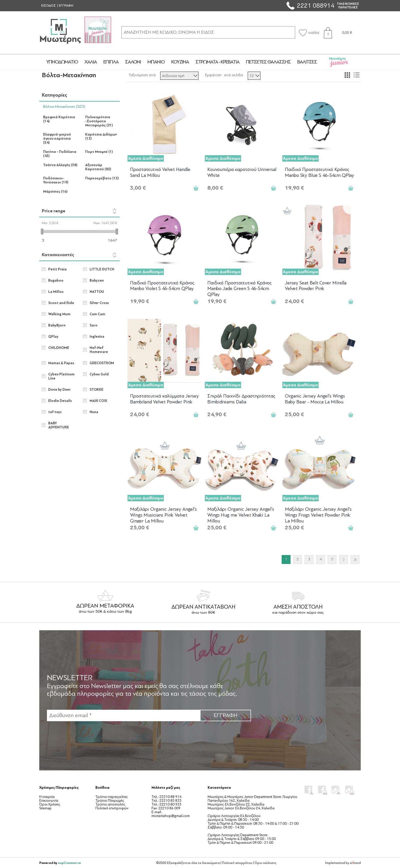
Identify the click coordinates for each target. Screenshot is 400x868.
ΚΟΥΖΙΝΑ (180, 62)
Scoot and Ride (61, 303)
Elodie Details (60, 401)
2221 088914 (316, 5)
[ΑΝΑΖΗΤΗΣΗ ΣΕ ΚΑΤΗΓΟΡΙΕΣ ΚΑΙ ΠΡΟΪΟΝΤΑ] (208, 32)
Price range (54, 211)
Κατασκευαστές (58, 255)
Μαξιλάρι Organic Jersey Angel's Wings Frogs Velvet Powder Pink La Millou (318, 515)
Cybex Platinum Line (61, 376)
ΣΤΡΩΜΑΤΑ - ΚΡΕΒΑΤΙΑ (217, 62)
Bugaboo (56, 281)
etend (355, 863)
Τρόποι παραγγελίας (111, 797)
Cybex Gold (99, 374)
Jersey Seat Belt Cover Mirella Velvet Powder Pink (316, 286)
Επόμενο (343, 560)
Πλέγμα (347, 75)
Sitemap (45, 808)
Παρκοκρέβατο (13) (102, 178)
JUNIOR (339, 62)
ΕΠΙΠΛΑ (111, 62)
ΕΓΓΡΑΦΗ (66, 6)
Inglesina (97, 337)
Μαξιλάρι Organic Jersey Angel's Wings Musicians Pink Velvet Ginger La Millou (163, 515)
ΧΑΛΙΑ (91, 62)
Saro (93, 325)
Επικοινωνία (49, 801)
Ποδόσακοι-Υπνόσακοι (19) (56, 180)
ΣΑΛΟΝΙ (133, 62)
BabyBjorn (57, 325)
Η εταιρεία (47, 797)
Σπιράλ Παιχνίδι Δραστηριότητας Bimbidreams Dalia (241, 399)
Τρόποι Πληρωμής (110, 801)
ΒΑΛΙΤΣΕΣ (307, 62)
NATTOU (97, 292)
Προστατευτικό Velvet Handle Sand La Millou (160, 172)
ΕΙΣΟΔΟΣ (49, 6)
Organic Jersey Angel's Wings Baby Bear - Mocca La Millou (315, 399)
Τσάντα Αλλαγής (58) (60, 165)
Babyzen (97, 281)
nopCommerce (69, 863)
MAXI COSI (98, 401)
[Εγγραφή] (123, 715)
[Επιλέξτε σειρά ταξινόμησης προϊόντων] (179, 76)
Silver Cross (99, 303)
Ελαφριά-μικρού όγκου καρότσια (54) (57, 139)
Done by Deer (59, 390)
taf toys (55, 412)
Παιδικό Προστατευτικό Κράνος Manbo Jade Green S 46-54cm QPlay (240, 288)
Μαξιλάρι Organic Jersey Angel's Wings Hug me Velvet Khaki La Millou (241, 515)
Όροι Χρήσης (50, 804)
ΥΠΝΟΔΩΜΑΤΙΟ (62, 62)
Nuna (94, 412)
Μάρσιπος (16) (55, 192)
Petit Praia (57, 269)
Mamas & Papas (61, 363)
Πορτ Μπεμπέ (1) (99, 152)
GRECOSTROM (102, 363)
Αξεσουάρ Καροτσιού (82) (98, 167)
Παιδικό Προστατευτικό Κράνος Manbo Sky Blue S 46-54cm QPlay (320, 172)
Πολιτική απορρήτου (237, 863)
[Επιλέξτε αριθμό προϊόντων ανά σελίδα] (254, 76)
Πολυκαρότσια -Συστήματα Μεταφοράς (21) (99, 121)
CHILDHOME (59, 348)
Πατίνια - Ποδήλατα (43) (60, 154)
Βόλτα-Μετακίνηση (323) (64, 107)
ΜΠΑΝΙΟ (156, 62)
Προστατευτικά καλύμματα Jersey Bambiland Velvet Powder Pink (164, 399)
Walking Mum (59, 314)
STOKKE (96, 390)
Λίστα (356, 75)
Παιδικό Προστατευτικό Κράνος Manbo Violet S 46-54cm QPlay (162, 286)
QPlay (53, 337)
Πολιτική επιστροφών (112, 808)
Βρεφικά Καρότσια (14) (59, 119)
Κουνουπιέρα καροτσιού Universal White (242, 172)
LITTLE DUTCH (102, 269)
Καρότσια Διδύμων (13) (101, 137)
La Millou (56, 292)
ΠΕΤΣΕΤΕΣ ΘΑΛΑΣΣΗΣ (268, 62)
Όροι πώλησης (265, 863)
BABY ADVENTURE (59, 425)
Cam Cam (97, 314)
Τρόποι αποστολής (110, 804)
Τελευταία (355, 560)
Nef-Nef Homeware (99, 350)
